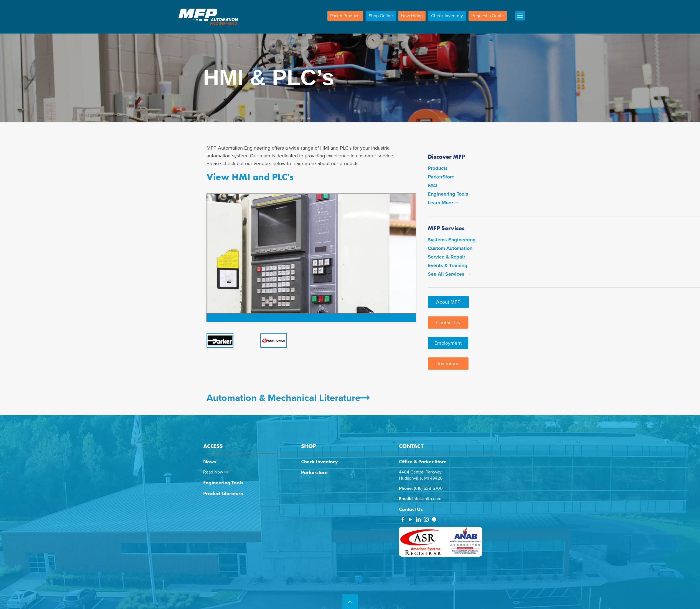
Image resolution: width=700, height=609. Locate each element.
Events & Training (448, 265)
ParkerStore (441, 177)
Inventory (448, 364)
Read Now (216, 472)
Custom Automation (450, 248)
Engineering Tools (448, 194)
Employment (448, 343)
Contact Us (448, 323)
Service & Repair (446, 257)
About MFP (448, 302)
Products (438, 168)
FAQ (432, 185)
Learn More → (444, 203)
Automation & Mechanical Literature (288, 398)
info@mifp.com (427, 499)
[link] (222, 340)
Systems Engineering (452, 240)
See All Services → (449, 274)
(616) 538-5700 (428, 488)
